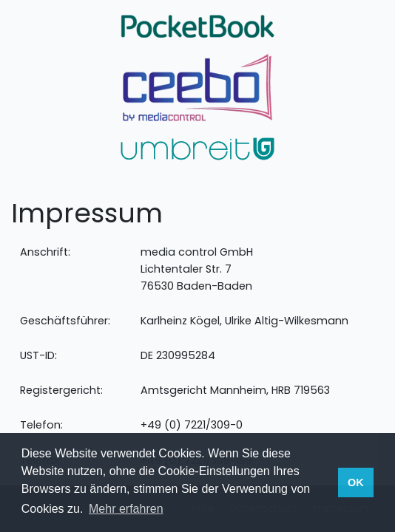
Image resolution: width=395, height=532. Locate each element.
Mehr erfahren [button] (126, 509)
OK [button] (356, 482)
